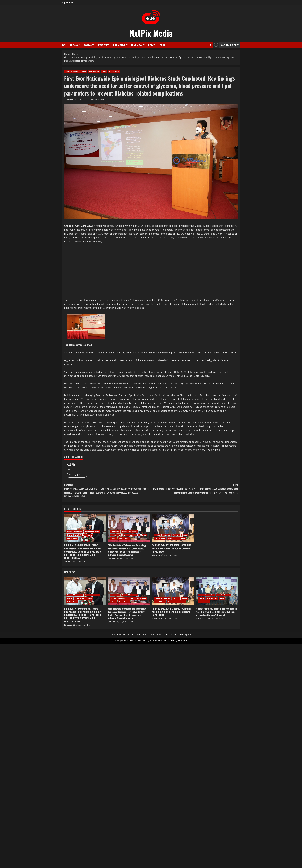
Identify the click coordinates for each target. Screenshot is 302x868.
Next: (194, 489)
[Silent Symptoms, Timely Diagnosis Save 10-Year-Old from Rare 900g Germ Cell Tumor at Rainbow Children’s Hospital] (217, 591)
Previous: (108, 491)
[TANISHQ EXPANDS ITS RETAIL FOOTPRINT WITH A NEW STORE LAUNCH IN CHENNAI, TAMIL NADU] (173, 528)
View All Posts (77, 475)
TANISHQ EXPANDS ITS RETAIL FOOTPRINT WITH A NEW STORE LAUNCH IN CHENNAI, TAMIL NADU (172, 548)
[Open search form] (210, 45)
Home (64, 45)
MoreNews (169, 640)
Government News (92, 532)
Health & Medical (72, 71)
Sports (162, 45)
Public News (114, 71)
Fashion (176, 535)
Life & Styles (137, 45)
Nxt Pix (70, 100)
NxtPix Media (151, 33)
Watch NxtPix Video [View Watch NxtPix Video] (226, 45)
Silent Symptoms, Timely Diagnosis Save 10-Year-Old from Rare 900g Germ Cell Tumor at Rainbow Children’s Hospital (217, 612)
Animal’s (74, 45)
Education (102, 45)
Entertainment (119, 45)
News (151, 45)
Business (88, 45)
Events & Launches (74, 532)
